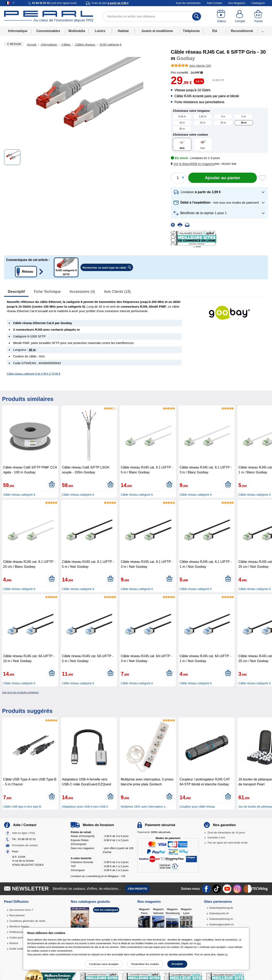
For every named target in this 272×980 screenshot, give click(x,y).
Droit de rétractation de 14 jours (226, 833)
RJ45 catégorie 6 (110, 45)
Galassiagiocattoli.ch (221, 924)
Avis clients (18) (117, 292)
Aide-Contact (214, 3)
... (263, 31)
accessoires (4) (82, 292)
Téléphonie (191, 31)
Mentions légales (19, 926)
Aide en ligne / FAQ (23, 833)
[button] (193, 164)
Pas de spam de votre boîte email (227, 843)
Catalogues (258, 3)
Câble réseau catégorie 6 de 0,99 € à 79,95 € (34, 374)
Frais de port (110, 3)
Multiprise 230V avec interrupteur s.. (144, 807)
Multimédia (77, 31)
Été (215, 31)
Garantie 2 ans (216, 837)
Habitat (123, 31)
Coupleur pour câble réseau (197, 807)
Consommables (48, 31)
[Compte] (240, 16)
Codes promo (17, 938)
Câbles (66, 45)
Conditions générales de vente (27, 921)
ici (226, 955)
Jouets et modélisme (157, 31)
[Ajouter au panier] (223, 178)
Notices (14, 943)
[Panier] (259, 16)
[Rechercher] (197, 16)
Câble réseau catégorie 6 (19, 495)
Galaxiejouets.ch (219, 913)
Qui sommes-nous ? (21, 910)
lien (199, 943)
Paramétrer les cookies (145, 964)
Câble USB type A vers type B (22, 807)
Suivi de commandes (188, 3)
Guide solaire (17, 949)
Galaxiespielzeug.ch (221, 919)
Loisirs (100, 31)
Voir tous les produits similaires (20, 692)
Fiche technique (47, 292)
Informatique (18, 31)
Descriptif (16, 292)
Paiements (154, 832)
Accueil (32, 45)
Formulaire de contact (25, 845)
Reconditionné (242, 31)
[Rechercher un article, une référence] (153, 16)
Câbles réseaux (85, 45)
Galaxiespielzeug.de (221, 908)
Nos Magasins (237, 3)
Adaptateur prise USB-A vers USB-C (85, 807)
